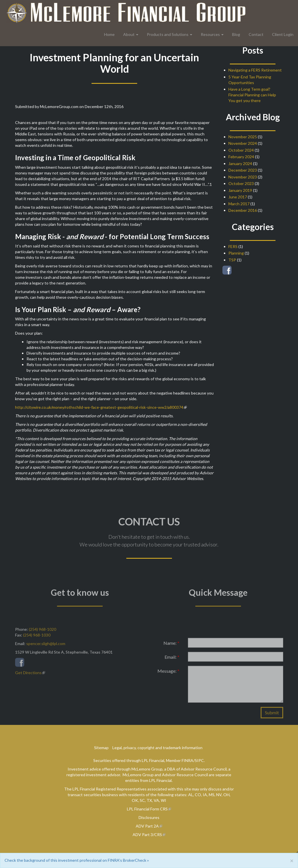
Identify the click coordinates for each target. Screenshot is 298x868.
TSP (232, 260)
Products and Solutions (168, 34)
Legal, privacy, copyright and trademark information (157, 748)
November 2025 (243, 137)
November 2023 (243, 177)
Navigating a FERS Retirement (255, 70)
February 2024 (241, 157)
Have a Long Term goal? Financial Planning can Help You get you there (252, 95)
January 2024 (240, 163)
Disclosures (149, 817)
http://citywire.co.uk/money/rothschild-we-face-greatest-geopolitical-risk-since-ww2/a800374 (99, 407)
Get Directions (28, 675)
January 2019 (240, 190)
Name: (171, 645)
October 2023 (241, 183)
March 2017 (239, 204)
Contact (256, 34)
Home (109, 34)
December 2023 (243, 170)
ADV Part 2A (147, 826)
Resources (210, 34)
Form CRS (159, 809)
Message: (168, 673)
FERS (233, 246)
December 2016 (243, 210)
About (129, 34)
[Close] (292, 860)
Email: (172, 659)
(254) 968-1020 (42, 631)
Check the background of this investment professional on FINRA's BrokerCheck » (77, 860)
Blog (236, 34)
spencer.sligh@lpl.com (46, 646)
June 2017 (238, 197)
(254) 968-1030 (37, 637)
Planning (236, 253)
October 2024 (241, 150)
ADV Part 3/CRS (147, 835)
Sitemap (101, 748)
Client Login (283, 34)
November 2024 (243, 143)
